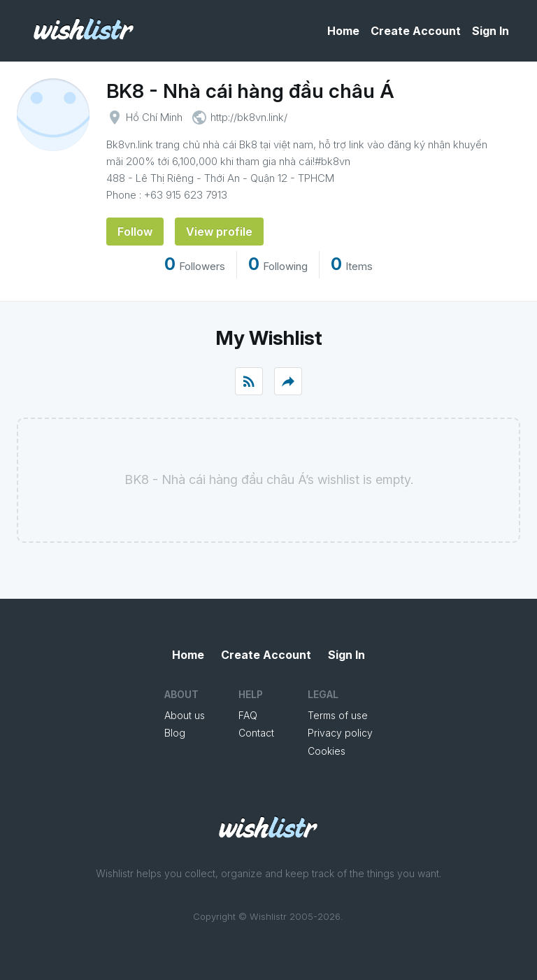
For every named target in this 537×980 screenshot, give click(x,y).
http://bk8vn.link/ (249, 117)
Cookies (327, 751)
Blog (175, 733)
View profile (219, 232)
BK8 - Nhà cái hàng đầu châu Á (250, 91)
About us (185, 715)
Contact (256, 733)
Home (343, 31)
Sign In (491, 31)
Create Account (416, 31)
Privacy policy (340, 733)
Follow (135, 232)
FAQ (248, 715)
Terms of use (338, 715)
